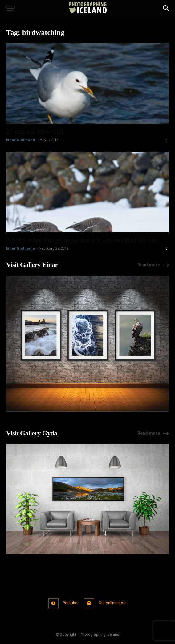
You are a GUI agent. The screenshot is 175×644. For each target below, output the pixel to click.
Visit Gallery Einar (32, 265)
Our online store (113, 603)
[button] (10, 8)
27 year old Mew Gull (35, 131)
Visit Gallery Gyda (32, 433)
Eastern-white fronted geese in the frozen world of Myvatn (82, 240)
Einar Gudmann (21, 140)
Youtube (70, 603)
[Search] (166, 8)
